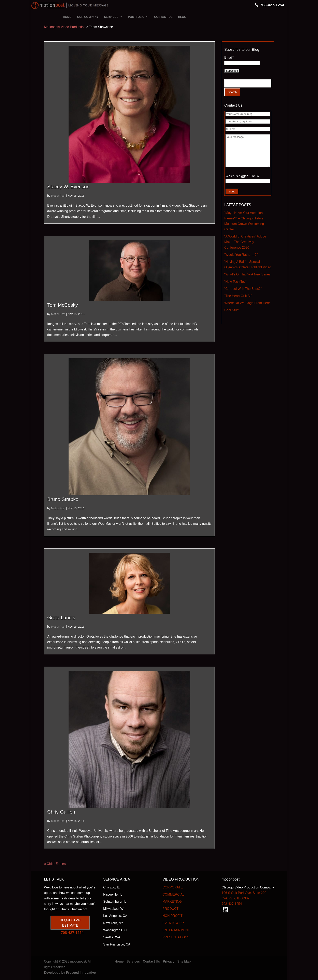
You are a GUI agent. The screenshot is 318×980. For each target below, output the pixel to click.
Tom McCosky (63, 305)
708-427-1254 (272, 5)
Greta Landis (61, 618)
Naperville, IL (113, 894)
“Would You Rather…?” (241, 255)
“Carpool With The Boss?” (243, 289)
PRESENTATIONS (176, 937)
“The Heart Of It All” (238, 296)
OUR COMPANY (88, 17)
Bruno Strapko (63, 499)
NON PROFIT (172, 916)
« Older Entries (55, 864)
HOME (67, 17)
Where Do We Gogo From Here (247, 303)
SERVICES (111, 17)
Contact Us (151, 961)
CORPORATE (173, 887)
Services (133, 961)
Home (119, 961)
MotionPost (58, 196)
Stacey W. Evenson (68, 187)
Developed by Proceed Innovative (70, 973)
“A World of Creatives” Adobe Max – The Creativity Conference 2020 (245, 242)
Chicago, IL (111, 887)
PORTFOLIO (136, 17)
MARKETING (172, 902)
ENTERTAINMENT (176, 930)
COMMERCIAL (173, 894)
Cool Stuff (231, 310)
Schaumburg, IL (115, 902)
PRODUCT (170, 909)
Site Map (184, 961)
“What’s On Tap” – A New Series (247, 274)
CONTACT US (163, 17)
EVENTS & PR (173, 923)
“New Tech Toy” (235, 282)
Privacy (169, 961)
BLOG (182, 17)
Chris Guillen (61, 812)
